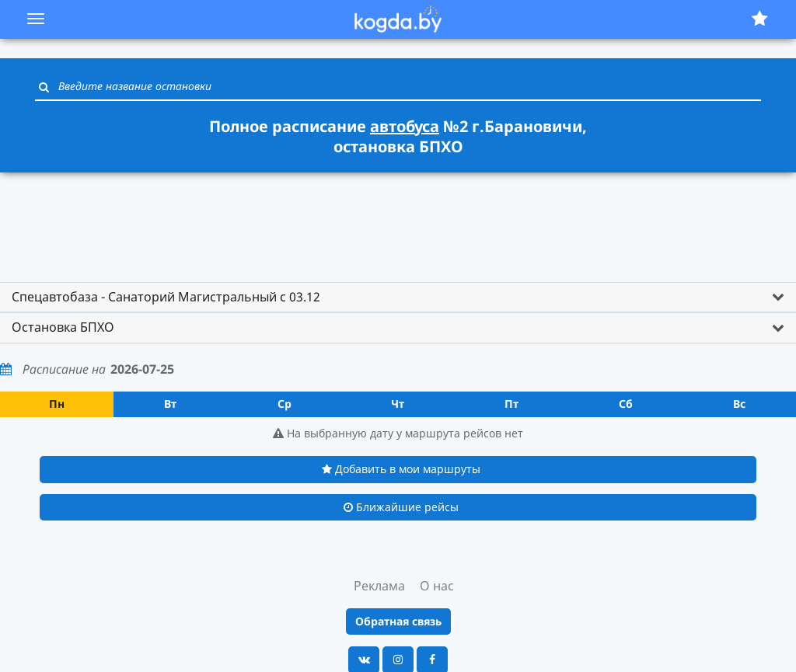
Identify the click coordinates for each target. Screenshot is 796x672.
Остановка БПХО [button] (63, 327)
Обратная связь (398, 621)
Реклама (379, 586)
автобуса (405, 126)
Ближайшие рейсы (401, 507)
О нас (437, 586)
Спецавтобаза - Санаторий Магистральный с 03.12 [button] (166, 297)
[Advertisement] (398, 220)
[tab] (398, 298)
